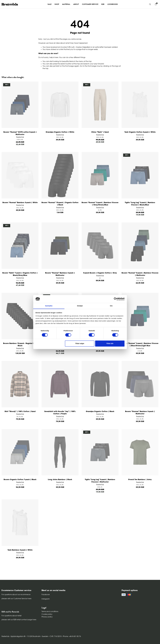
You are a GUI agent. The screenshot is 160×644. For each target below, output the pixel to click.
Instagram (46, 599)
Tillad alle (110, 344)
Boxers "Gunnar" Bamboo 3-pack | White (20, 203)
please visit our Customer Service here (16, 599)
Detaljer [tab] (80, 306)
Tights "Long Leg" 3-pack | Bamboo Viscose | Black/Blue (140, 204)
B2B (103, 4)
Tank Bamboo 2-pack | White (20, 550)
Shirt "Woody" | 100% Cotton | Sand (20, 412)
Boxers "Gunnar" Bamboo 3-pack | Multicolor (60, 274)
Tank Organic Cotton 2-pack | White (140, 132)
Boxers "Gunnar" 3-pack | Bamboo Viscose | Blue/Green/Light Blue (140, 345)
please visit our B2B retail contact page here (19, 620)
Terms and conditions (50, 612)
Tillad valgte (80, 344)
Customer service (90, 4)
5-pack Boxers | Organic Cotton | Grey (100, 273)
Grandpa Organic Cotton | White (60, 132)
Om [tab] (111, 306)
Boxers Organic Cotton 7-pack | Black (20, 480)
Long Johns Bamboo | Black (60, 480)
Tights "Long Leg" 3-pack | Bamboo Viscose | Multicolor (100, 481)
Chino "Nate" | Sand (100, 132)
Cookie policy (47, 614)
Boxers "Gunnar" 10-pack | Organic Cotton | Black (60, 204)
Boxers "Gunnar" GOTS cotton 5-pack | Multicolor (20, 133)
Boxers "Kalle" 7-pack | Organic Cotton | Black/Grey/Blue (20, 274)
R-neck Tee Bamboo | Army (140, 480)
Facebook (46, 595)
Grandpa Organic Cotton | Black (100, 412)
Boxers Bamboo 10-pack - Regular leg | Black (20, 345)
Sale (49, 4)
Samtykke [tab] (49, 306)
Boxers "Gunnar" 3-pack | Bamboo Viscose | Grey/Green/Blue (100, 204)
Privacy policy (47, 617)
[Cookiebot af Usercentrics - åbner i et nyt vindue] (115, 299)
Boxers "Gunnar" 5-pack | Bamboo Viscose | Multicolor (140, 274)
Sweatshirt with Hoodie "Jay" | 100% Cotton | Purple (60, 413)
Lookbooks (113, 4)
